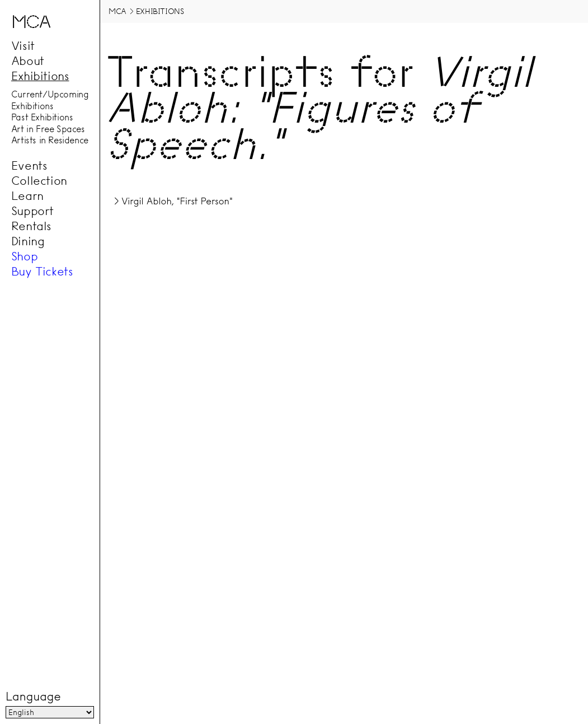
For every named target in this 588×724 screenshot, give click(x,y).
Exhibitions (40, 76)
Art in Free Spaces (48, 129)
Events (29, 165)
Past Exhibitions (42, 118)
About (28, 61)
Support (32, 211)
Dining (28, 241)
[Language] (50, 712)
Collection (39, 180)
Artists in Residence (50, 141)
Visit (23, 46)
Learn (27, 195)
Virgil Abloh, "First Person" (177, 201)
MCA (117, 11)
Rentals (31, 226)
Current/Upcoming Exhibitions (50, 101)
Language (33, 697)
